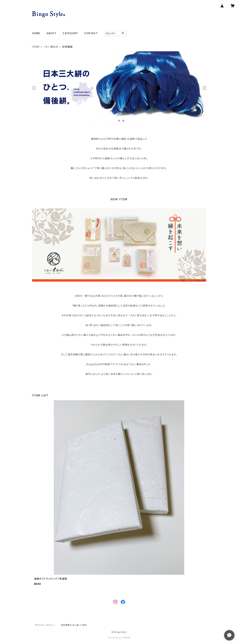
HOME (36, 33)
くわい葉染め (51, 47)
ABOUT (51, 33)
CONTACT (91, 33)
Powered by (119, 638)
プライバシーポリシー (45, 625)
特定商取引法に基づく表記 (74, 625)
